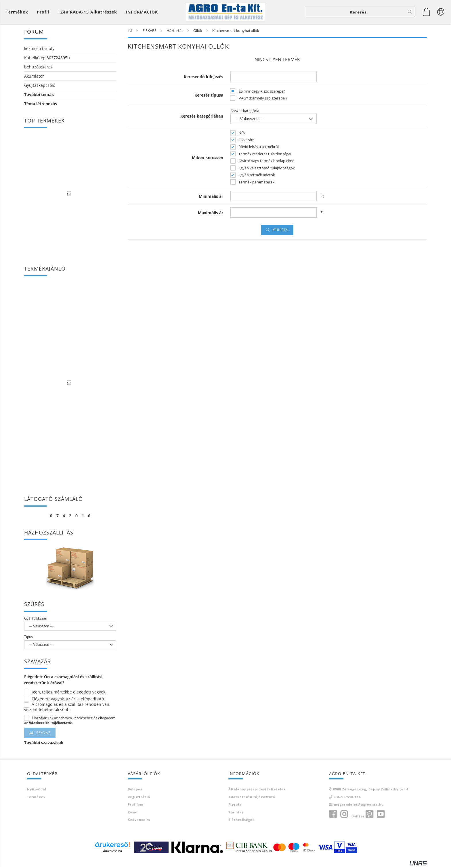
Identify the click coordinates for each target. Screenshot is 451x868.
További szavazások (44, 744)
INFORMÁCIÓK (142, 12)
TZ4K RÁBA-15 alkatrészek (87, 12)
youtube (381, 815)
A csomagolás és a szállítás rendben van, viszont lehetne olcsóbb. (67, 708)
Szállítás (236, 813)
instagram (344, 815)
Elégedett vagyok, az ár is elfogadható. (68, 700)
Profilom (136, 805)
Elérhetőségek (242, 821)
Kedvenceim (139, 821)
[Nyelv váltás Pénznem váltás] (441, 12)
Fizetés (235, 805)
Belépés (135, 790)
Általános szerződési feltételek (257, 790)
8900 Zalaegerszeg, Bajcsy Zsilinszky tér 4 (371, 790)
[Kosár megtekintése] (18, 12)
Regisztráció (139, 798)
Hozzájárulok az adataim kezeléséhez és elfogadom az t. (70, 721)
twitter (358, 817)
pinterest (369, 815)
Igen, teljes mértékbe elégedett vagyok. (69, 693)
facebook (333, 815)
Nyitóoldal (37, 790)
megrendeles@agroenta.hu (359, 805)
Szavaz (43, 734)
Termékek (36, 798)
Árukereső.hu (112, 852)
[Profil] (43, 12)
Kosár (133, 813)
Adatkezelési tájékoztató (252, 798)
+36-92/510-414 (347, 798)
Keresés (280, 231)
